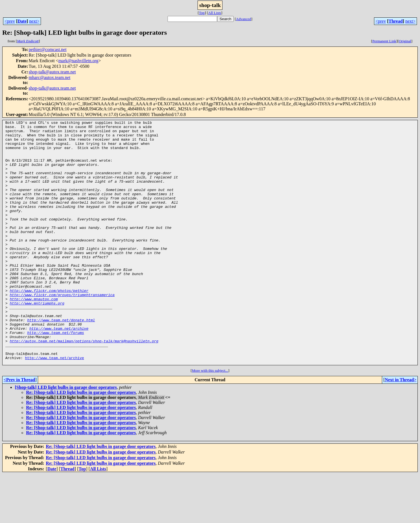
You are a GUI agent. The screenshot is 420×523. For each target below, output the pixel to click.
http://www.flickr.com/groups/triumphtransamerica (62, 330)
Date (22, 21)
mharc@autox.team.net (49, 77)
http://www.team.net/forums (56, 375)
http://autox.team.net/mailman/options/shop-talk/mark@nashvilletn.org (84, 385)
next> (34, 21)
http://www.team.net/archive (59, 370)
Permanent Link (384, 41)
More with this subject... (210, 419)
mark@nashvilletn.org (78, 61)
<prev (10, 21)
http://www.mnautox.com (34, 335)
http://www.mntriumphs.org (37, 340)
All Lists (215, 13)
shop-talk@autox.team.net (52, 72)
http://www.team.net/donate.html (61, 360)
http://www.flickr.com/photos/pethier (49, 325)
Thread (396, 21)
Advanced (243, 19)
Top (202, 13)
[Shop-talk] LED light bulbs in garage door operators (66, 436)
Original (405, 41)
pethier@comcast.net (47, 49)
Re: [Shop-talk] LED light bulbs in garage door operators (81, 441)
